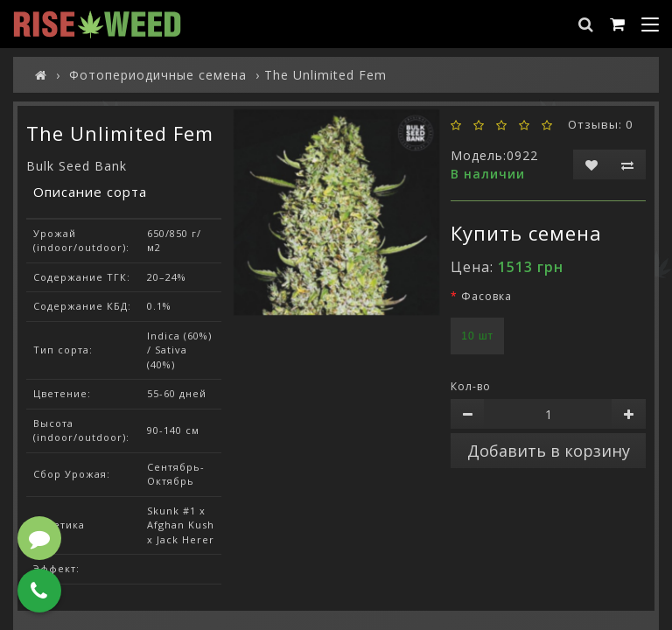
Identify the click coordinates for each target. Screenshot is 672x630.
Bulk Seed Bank (77, 166)
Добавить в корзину (549, 451)
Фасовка (486, 296)
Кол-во (471, 386)
